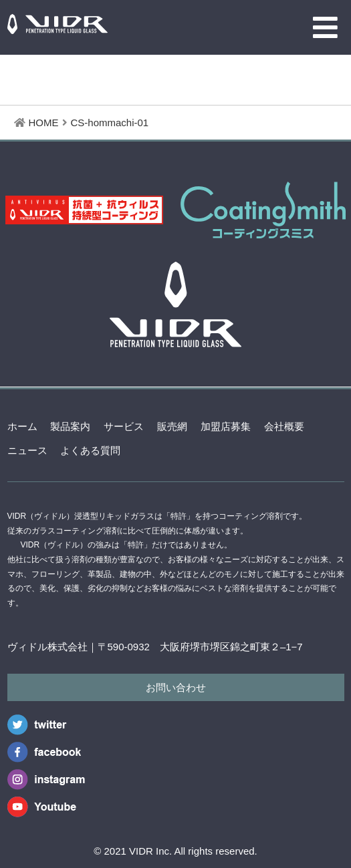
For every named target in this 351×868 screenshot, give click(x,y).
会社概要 (284, 426)
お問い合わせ (176, 687)
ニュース (27, 450)
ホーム (22, 426)
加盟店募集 (226, 426)
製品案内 (70, 426)
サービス (124, 426)
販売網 (172, 426)
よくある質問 (90, 450)
